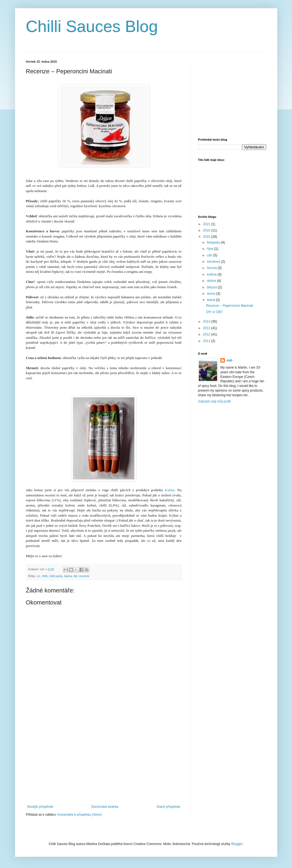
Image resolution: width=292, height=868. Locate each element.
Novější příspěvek (40, 807)
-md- (229, 360)
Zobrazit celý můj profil (214, 401)
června (212, 268)
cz (39, 576)
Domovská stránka (105, 807)
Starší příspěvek (168, 807)
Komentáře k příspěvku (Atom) (80, 815)
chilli (44, 576)
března (212, 287)
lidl (76, 576)
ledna (211, 300)
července (214, 262)
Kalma (170, 490)
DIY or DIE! (214, 312)
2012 (207, 334)
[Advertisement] (104, 764)
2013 (207, 328)
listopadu (214, 242)
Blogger (237, 844)
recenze (84, 576)
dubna (212, 281)
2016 (207, 230)
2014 (207, 322)
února (211, 294)
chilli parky (56, 576)
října (210, 249)
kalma (68, 576)
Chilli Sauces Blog (92, 26)
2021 (207, 224)
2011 (207, 341)
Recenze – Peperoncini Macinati (229, 306)
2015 (207, 237)
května (212, 274)
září (210, 255)
